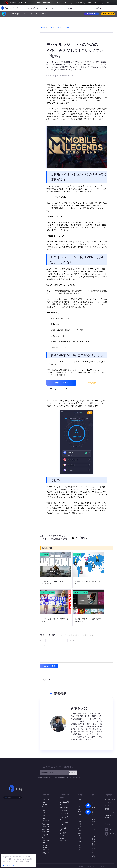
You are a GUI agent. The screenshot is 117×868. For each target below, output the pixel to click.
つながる (108, 803)
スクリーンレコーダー (80, 845)
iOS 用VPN (64, 814)
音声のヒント (80, 836)
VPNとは (80, 800)
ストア (79, 8)
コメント (43, 645)
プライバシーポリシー (92, 866)
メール (73, 640)
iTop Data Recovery (46, 825)
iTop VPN (45, 799)
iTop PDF (45, 835)
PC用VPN (63, 811)
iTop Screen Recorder (45, 805)
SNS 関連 (77, 555)
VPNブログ (80, 816)
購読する (72, 772)
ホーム (43, 28)
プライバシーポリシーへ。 (22, 861)
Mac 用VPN (64, 807)
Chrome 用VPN (64, 824)
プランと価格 (46, 854)
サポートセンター (93, 811)
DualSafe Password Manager (46, 840)
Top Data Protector (45, 830)
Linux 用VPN (63, 829)
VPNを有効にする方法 (94, 841)
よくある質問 (93, 819)
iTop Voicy (46, 815)
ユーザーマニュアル (93, 829)
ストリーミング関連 (62, 28)
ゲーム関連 (45, 555)
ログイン (99, 8)
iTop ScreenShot (46, 820)
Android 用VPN (64, 818)
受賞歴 (107, 809)
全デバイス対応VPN (64, 840)
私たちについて (110, 799)
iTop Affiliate (110, 812)
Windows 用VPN (64, 803)
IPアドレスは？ (80, 808)
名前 (42, 640)
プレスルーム (109, 806)
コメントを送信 (49, 666)
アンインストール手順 (93, 853)
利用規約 (102, 866)
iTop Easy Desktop (46, 811)
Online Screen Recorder (45, 848)
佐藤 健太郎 (50, 76)
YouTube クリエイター (110, 816)
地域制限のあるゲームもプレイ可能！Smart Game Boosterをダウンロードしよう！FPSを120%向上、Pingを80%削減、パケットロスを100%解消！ (59, 3)
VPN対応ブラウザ (64, 834)
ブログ (44, 14)
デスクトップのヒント (80, 826)
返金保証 (81, 866)
